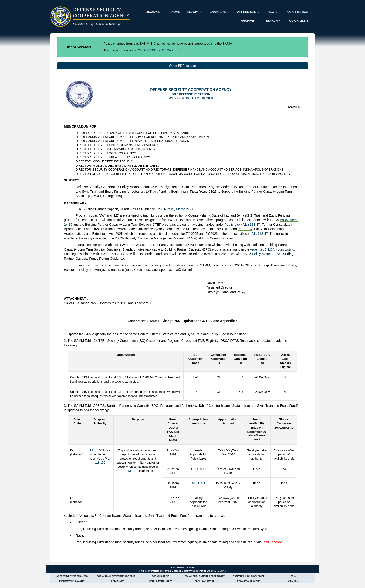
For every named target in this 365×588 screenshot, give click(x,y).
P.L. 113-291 (98, 450)
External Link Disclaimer (249, 576)
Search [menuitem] (272, 21)
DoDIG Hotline (161, 576)
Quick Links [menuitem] (299, 21)
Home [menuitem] (176, 12)
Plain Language (205, 581)
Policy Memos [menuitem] (297, 12)
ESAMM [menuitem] (193, 12)
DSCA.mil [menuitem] (153, 12)
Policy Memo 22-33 (180, 209)
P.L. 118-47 (260, 234)
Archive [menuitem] (247, 21)
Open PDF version (182, 66)
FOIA (293, 576)
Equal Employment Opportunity (205, 576)
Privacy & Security (249, 581)
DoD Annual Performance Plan (116, 576)
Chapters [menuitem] (218, 12)
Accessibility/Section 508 (72, 576)
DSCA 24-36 (171, 50)
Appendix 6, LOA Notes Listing (272, 249)
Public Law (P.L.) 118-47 (242, 225)
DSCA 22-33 (146, 50)
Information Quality (72, 581)
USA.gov (293, 581)
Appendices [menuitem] (247, 12)
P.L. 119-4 (245, 229)
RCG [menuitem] (271, 12)
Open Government (161, 581)
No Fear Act (116, 581)
